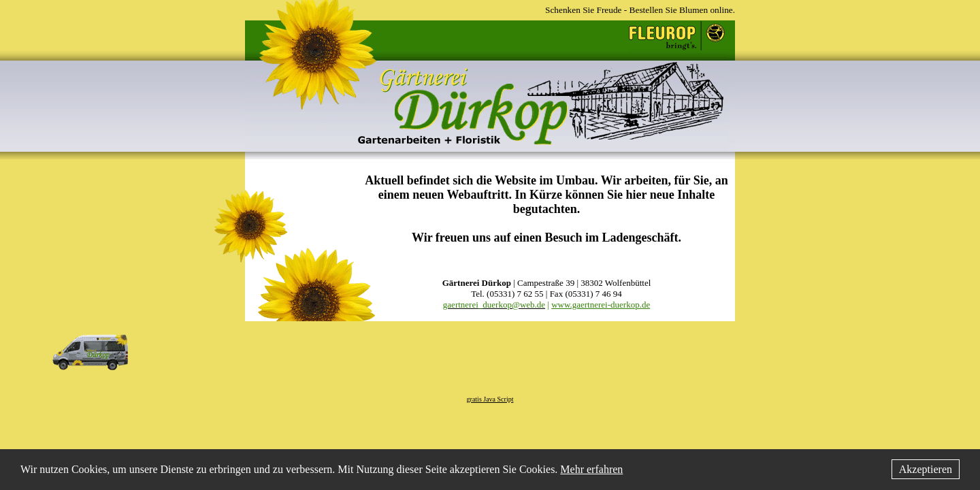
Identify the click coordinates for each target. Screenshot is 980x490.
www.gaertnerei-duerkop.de (601, 305)
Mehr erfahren (591, 469)
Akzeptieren (926, 469)
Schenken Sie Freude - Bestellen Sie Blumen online (639, 10)
